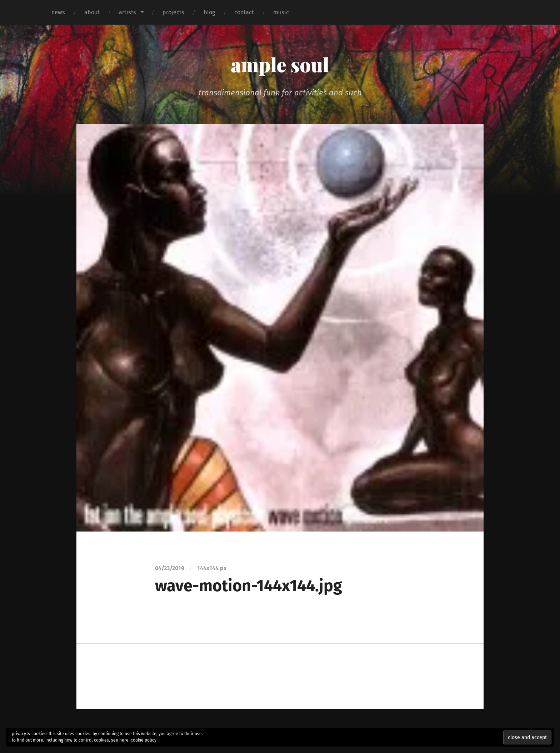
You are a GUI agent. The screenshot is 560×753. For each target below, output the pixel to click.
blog (209, 12)
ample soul (280, 64)
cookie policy (144, 740)
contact (244, 12)
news (58, 12)
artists (127, 12)
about (92, 12)
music (281, 12)
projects (173, 12)
